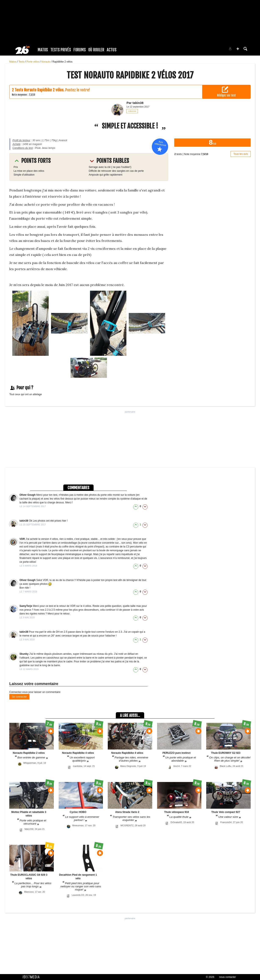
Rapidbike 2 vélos (62, 62)
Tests (22, 62)
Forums (80, 50)
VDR (23, 539)
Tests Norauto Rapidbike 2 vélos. (39, 90)
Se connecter (19, 697)
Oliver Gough (28, 495)
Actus (112, 50)
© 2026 (210, 977)
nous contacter (227, 977)
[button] (238, 49)
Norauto (46, 62)
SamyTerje (26, 606)
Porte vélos (33, 62)
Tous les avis (241, 154)
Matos (43, 50)
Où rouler (96, 50)
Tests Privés (61, 50)
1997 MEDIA (32, 977)
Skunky (24, 654)
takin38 (24, 521)
